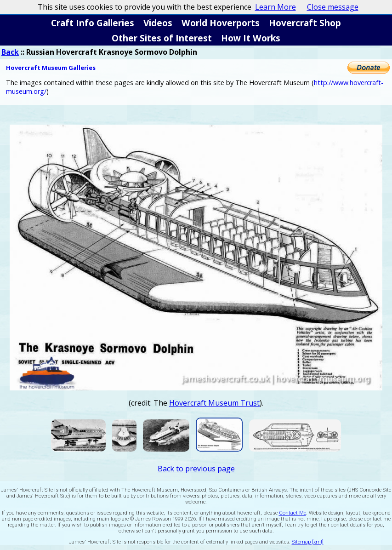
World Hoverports (221, 23)
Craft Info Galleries (93, 23)
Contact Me (293, 513)
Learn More (276, 7)
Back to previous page (196, 469)
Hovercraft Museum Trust (214, 403)
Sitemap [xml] (308, 542)
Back (10, 52)
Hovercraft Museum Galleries (51, 68)
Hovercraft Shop (305, 23)
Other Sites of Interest (162, 38)
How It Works (251, 38)
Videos (158, 23)
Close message (333, 7)
